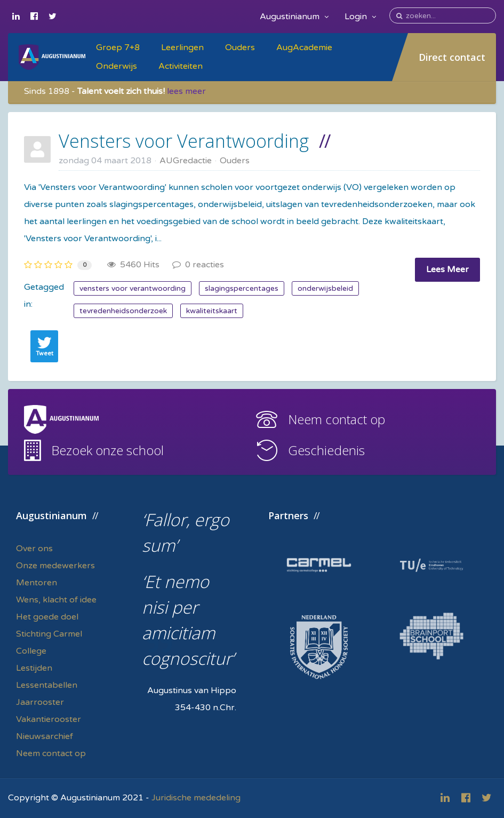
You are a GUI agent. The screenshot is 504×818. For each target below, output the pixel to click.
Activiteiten (181, 66)
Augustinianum (294, 17)
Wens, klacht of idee (56, 600)
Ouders (240, 47)
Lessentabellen (47, 685)
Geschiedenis (326, 450)
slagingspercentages (242, 288)
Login (360, 17)
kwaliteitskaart (212, 311)
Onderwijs (117, 66)
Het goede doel (47, 617)
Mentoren (37, 583)
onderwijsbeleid (325, 288)
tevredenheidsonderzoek (123, 311)
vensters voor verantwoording (133, 288)
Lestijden (34, 668)
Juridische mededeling (196, 798)
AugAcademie (304, 47)
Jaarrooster (40, 702)
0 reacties (198, 265)
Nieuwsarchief (45, 736)
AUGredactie (186, 161)
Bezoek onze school (107, 450)
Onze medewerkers (55, 566)
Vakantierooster (49, 719)
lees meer (186, 91)
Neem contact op (337, 419)
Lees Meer (447, 269)
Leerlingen (182, 47)
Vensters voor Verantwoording (184, 141)
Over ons (34, 549)
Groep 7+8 (118, 47)
